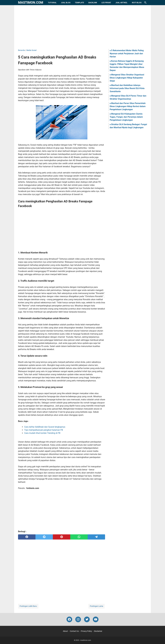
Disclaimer (98, 631)
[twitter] (44, 537)
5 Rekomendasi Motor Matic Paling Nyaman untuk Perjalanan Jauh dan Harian (127, 54)
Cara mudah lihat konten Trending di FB (42, 433)
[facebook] (27, 537)
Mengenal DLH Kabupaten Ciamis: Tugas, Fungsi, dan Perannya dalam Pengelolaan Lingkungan (126, 117)
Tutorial (52, 3)
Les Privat (106, 3)
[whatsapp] (79, 537)
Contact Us (74, 631)
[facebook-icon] (69, 619)
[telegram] (96, 537)
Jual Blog (66, 3)
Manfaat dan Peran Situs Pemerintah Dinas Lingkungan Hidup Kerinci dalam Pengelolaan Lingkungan (128, 106)
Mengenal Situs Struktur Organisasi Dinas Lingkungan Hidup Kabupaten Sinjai (127, 78)
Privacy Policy (86, 631)
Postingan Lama (96, 606)
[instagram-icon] (78, 619)
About (65, 631)
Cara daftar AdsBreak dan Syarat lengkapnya (45, 427)
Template (79, 3)
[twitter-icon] (87, 619)
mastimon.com (31, 3)
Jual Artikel (121, 3)
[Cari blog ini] (145, 3)
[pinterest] (62, 537)
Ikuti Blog (137, 3)
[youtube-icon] (96, 619)
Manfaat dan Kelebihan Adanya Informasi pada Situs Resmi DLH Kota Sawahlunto (127, 88)
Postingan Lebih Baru (28, 606)
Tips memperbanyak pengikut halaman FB (44, 430)
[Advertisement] (82, 27)
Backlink (93, 3)
